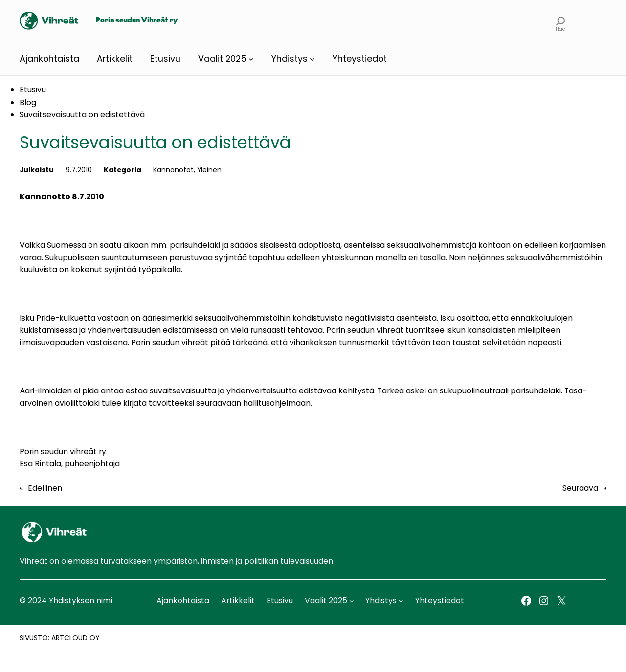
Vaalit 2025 (222, 58)
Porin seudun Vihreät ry (137, 21)
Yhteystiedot (360, 58)
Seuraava (580, 488)
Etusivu (165, 58)
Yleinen (209, 170)
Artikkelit (115, 58)
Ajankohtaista (49, 58)
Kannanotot (173, 170)
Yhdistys (290, 58)
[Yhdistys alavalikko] (312, 59)
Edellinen (45, 488)
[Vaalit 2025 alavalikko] (251, 59)
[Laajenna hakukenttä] (560, 21)
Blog (28, 102)
